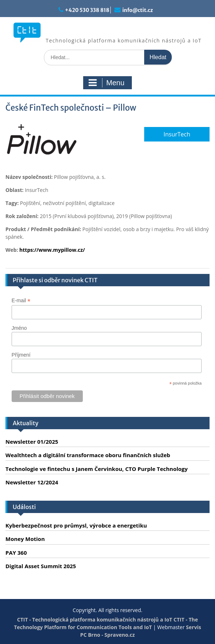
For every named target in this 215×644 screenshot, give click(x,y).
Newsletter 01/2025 (32, 442)
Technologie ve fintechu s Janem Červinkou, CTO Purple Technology (97, 469)
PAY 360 (16, 553)
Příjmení (21, 355)
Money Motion (25, 539)
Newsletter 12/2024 (32, 482)
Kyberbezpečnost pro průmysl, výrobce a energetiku (76, 525)
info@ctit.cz (138, 10)
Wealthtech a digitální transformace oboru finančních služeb (88, 455)
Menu (106, 83)
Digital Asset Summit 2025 (41, 566)
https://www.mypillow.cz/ (52, 250)
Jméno (19, 328)
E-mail (21, 301)
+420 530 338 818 (87, 10)
